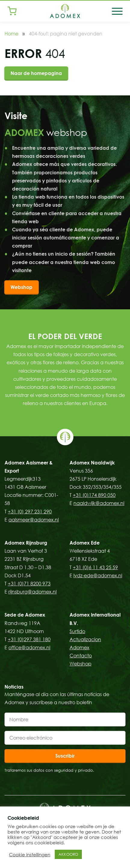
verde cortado (52, 395)
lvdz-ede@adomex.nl (98, 575)
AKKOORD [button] (68, 854)
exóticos (16, 362)
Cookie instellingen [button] (30, 854)
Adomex (79, 647)
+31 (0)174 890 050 (94, 495)
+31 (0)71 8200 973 (29, 584)
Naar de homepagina (36, 73)
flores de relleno (61, 362)
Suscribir (65, 756)
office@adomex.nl (29, 647)
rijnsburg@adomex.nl (32, 592)
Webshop (22, 287)
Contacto (81, 656)
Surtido (77, 631)
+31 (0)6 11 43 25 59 (95, 567)
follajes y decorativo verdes (84, 354)
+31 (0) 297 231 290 (30, 512)
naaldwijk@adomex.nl (99, 503)
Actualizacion (85, 639)
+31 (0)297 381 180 (29, 639)
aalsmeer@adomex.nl (34, 520)
